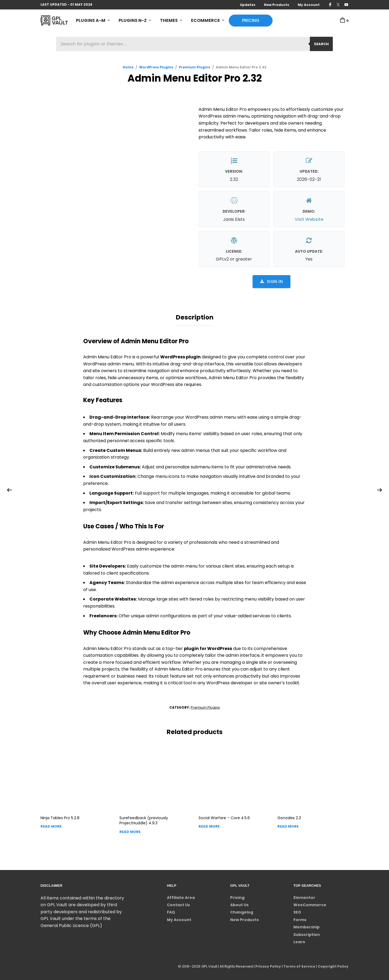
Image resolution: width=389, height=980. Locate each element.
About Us (239, 903)
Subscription (307, 933)
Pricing (251, 21)
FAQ (171, 911)
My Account (309, 5)
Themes (169, 21)
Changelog (242, 911)
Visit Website (309, 220)
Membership (306, 925)
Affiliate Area (181, 896)
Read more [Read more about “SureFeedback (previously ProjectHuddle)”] (130, 830)
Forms (300, 918)
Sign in (271, 282)
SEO (297, 911)
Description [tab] (195, 317)
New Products (276, 5)
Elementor (304, 896)
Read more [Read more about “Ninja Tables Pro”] (51, 825)
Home (128, 68)
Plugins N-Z (133, 21)
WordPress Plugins (156, 68)
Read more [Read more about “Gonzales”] (288, 825)
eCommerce (205, 21)
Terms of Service (298, 965)
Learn (299, 940)
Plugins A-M (91, 21)
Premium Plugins (194, 68)
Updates (248, 5)
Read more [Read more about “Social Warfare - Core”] (209, 825)
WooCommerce (310, 903)
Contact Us (178, 903)
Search (321, 45)
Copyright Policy (332, 965)
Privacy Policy (265, 965)
